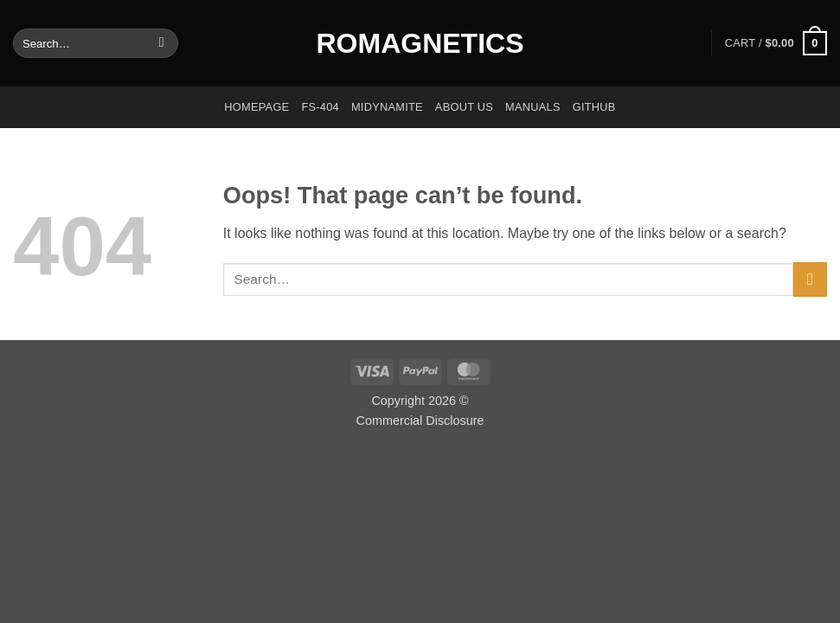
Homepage (256, 107)
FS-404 (320, 107)
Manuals (533, 107)
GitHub (594, 107)
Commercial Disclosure (420, 421)
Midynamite (387, 107)
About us (464, 107)
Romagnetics (420, 43)
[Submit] (161, 43)
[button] (776, 43)
